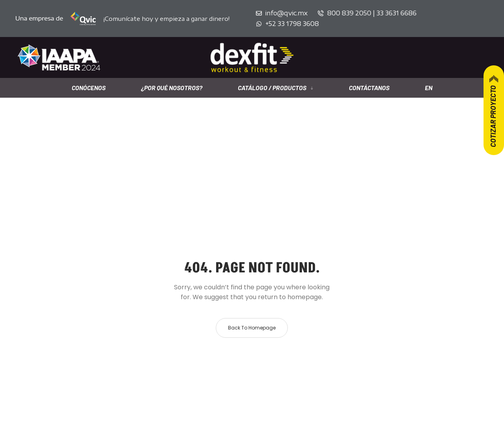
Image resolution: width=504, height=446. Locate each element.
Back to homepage (252, 328)
